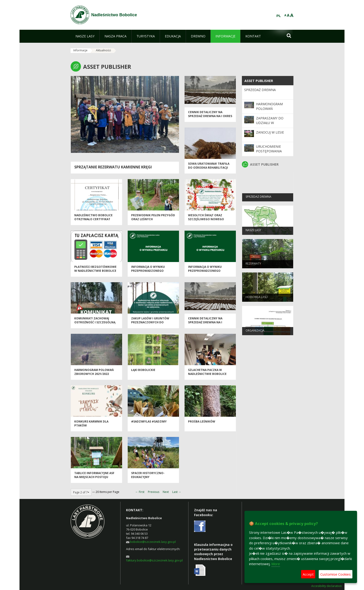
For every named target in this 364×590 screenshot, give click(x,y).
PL (279, 16)
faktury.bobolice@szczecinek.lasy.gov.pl (154, 560)
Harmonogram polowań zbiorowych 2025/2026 (269, 111)
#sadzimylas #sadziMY (149, 424)
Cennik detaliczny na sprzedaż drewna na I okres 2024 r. (210, 118)
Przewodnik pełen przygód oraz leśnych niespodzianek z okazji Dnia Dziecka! (153, 223)
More (276, 564)
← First (140, 492)
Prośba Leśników (202, 424)
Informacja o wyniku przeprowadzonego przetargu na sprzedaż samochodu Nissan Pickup (152, 275)
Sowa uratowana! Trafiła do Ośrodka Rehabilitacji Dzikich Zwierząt (209, 170)
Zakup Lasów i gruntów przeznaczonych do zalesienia (150, 324)
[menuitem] (85, 36)
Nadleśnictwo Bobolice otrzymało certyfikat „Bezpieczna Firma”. (93, 221)
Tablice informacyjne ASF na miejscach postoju (94, 477)
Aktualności (103, 50)
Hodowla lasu (257, 299)
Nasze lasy (253, 232)
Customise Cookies (336, 574)
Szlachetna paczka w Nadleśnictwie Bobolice (207, 374)
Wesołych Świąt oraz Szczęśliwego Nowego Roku (206, 221)
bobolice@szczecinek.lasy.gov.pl (153, 542)
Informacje (80, 50)
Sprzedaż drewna (260, 90)
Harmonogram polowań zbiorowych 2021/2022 (94, 374)
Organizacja (255, 332)
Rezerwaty (253, 265)
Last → (177, 492)
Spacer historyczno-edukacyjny (148, 477)
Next (166, 492)
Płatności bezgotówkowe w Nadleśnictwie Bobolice (95, 271)
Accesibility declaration (327, 586)
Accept (308, 574)
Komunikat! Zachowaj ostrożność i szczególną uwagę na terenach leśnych (95, 326)
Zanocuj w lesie (270, 132)
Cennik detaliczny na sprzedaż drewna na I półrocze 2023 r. (205, 324)
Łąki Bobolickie (143, 372)
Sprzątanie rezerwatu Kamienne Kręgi (113, 167)
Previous (154, 492)
